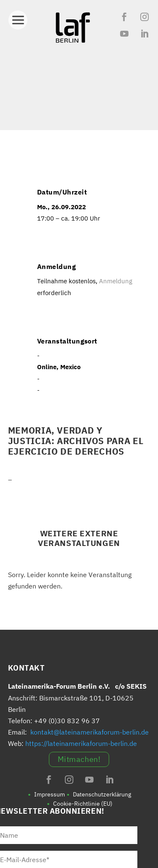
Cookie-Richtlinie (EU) (83, 804)
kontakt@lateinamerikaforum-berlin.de (90, 732)
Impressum (50, 794)
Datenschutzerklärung (102, 794)
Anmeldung (115, 281)
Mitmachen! (79, 759)
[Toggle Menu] (18, 18)
